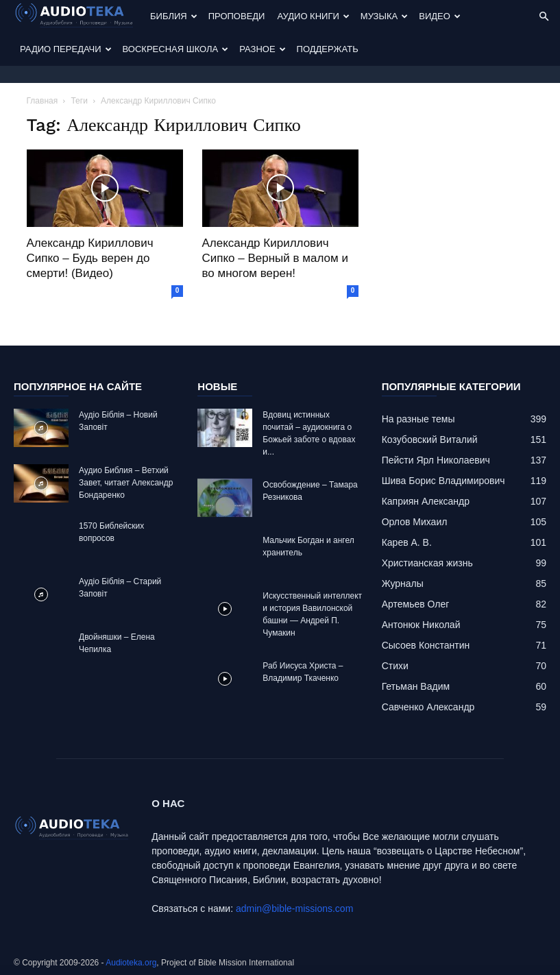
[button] (544, 17)
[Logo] (79, 17)
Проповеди (237, 16)
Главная (42, 101)
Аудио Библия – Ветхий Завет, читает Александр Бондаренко (126, 483)
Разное (262, 49)
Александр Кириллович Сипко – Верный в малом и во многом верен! (275, 258)
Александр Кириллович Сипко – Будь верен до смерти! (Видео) (90, 258)
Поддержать (328, 49)
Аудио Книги (313, 16)
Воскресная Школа (176, 49)
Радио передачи (66, 49)
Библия (174, 16)
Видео (440, 16)
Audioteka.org (131, 963)
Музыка (384, 16)
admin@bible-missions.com (294, 908)
